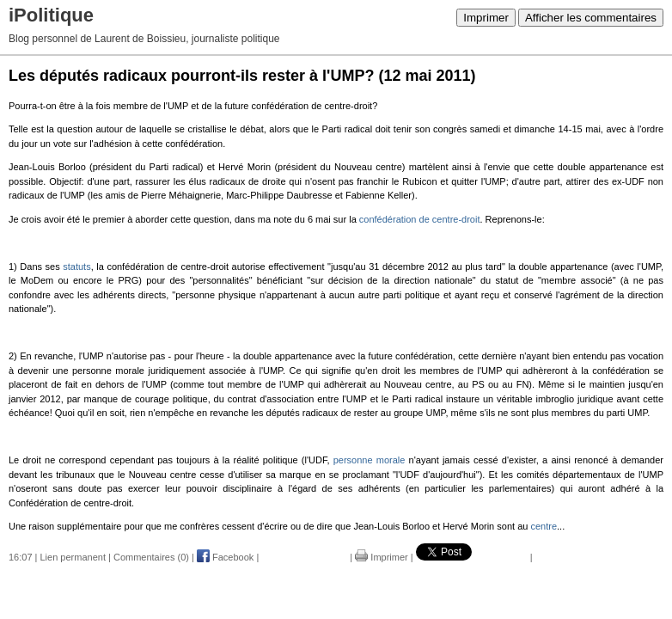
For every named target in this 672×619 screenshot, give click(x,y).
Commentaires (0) (151, 557)
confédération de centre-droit (420, 219)
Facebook (225, 557)
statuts (76, 267)
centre (544, 526)
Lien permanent (73, 557)
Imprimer (486, 18)
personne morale (370, 460)
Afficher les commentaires (591, 18)
